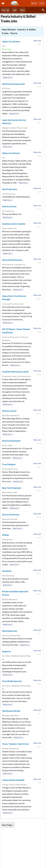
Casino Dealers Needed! (13, 780)
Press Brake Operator (12, 681)
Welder (6, 535)
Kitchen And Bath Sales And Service (15, 593)
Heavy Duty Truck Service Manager (14, 298)
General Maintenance (12, 260)
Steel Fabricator (10, 189)
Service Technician (11, 515)
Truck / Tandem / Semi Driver (16, 744)
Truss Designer (9, 464)
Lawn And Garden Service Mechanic (14, 122)
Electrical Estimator (11, 441)
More (22, 10)
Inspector (7, 651)
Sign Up (34, 3)
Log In (42, 3)
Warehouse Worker (11, 711)
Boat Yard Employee (12, 488)
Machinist (7, 571)
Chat (5, 10)
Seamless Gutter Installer (14, 224)
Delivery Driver (9, 206)
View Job (37, 40)
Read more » (8, 77)
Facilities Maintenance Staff (15, 372)
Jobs (15, 10)
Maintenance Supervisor (14, 84)
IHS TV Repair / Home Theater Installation (16, 331)
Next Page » (8, 825)
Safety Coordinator (11, 41)
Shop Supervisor (10, 631)
